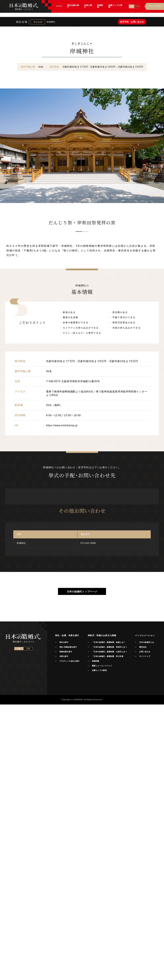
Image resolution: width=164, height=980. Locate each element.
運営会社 (143, 647)
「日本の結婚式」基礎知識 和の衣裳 (108, 656)
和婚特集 (96, 661)
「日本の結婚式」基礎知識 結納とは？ (109, 642)
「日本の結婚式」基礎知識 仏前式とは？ (109, 652)
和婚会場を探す (66, 652)
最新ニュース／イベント (102, 666)
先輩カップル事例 (99, 670)
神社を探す (64, 642)
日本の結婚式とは (147, 642)
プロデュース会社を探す (70, 661)
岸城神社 (51, 23)
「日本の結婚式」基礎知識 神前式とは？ (109, 647)
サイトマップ (145, 656)
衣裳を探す (64, 656)
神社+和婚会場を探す (68, 647)
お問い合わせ (145, 652)
